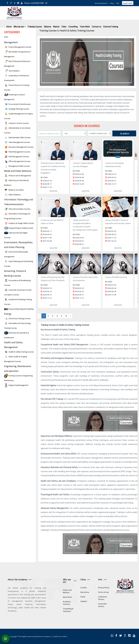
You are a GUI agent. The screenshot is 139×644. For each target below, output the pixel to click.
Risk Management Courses (16, 157)
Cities (64, 27)
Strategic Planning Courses (17, 109)
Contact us (97, 27)
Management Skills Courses (17, 166)
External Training (111, 27)
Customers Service (103, 598)
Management (11, 42)
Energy (8, 314)
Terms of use (104, 592)
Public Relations (12, 195)
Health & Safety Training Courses (19, 352)
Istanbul (84, 601)
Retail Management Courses (17, 152)
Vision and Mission (67, 591)
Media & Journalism (14, 190)
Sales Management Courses (17, 142)
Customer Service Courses (16, 123)
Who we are (20, 27)
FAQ (118, 3)
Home (9, 27)
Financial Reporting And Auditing (19, 309)
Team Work (85, 27)
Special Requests (101, 3)
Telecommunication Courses (17, 209)
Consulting (73, 27)
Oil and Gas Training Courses (17, 319)
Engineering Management (16, 385)
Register (53, 191)
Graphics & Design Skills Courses (19, 223)
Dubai (83, 597)
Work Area (67, 597)
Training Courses (35, 27)
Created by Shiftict (60, 636)
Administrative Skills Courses (17, 138)
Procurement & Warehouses (17, 104)
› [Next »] (70, 316)
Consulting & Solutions (68, 610)
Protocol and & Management (17, 176)
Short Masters (12, 71)
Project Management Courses (18, 47)
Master (56, 27)
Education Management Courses (19, 147)
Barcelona (85, 592)
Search (125, 134)
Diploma (48, 27)
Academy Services (67, 603)
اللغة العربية (128, 3)
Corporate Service (102, 605)
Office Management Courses (17, 161)
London (84, 588)
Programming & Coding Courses (19, 228)
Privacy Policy (104, 588)
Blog (112, 3)
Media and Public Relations (18, 171)
